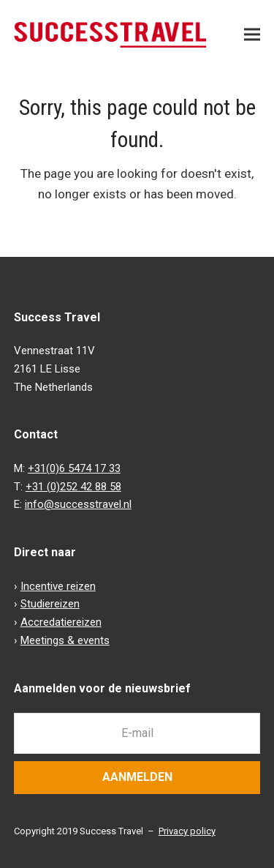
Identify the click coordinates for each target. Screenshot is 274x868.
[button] (252, 35)
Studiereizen (50, 604)
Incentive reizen (58, 586)
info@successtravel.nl (78, 504)
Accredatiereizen (61, 622)
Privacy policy (187, 831)
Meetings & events (65, 640)
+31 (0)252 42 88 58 (73, 487)
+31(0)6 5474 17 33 (74, 468)
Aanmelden (137, 777)
